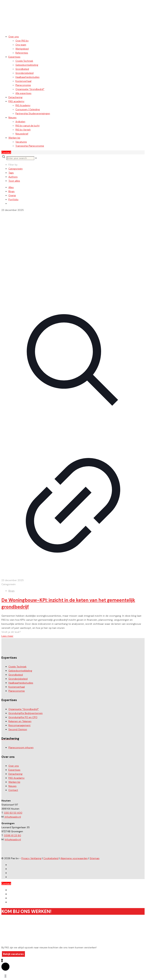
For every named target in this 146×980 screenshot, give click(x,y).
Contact (6, 152)
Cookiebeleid (51, 858)
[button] (5, 967)
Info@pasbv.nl (12, 817)
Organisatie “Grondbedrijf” (30, 89)
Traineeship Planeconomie (30, 146)
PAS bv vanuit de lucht (27, 126)
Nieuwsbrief (22, 134)
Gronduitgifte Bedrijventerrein (26, 713)
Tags (11, 173)
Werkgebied (22, 49)
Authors (13, 177)
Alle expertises (23, 93)
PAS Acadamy (16, 778)
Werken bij (14, 138)
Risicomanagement (19, 725)
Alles (11, 187)
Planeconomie (23, 85)
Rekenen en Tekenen (20, 721)
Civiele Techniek (24, 61)
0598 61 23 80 (13, 835)
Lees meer (7, 636)
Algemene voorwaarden (74, 858)
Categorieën (16, 169)
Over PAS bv (22, 41)
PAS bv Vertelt (23, 130)
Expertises (14, 57)
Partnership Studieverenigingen (33, 114)
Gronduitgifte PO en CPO (23, 717)
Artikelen (20, 122)
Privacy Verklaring (31, 858)
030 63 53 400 (13, 813)
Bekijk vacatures (13, 954)
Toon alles (14, 181)
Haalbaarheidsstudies (27, 77)
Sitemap (95, 858)
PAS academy (16, 101)
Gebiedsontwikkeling (27, 65)
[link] (36, 158)
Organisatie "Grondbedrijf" (24, 709)
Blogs (11, 191)
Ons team (21, 45)
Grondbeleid (22, 69)
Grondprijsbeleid (24, 73)
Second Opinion (18, 729)
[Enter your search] (20, 158)
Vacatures (21, 142)
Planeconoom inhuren (21, 747)
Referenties (22, 53)
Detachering (15, 97)
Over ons (14, 37)
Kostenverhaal (23, 81)
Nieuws (12, 117)
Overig (12, 195)
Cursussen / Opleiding (28, 109)
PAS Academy (23, 105)
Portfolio (13, 199)
